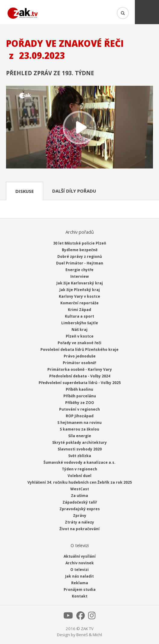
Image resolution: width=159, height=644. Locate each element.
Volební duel (79, 476)
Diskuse (25, 191)
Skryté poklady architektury (79, 442)
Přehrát (79, 128)
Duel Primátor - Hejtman (80, 263)
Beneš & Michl (89, 635)
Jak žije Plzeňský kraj (80, 290)
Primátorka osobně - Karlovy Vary (80, 369)
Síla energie (80, 436)
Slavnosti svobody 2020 (80, 449)
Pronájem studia (80, 590)
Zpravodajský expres (80, 509)
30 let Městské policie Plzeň (80, 243)
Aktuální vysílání (80, 556)
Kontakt (80, 596)
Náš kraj (79, 330)
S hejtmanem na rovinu (79, 423)
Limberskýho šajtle (80, 323)
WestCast (80, 489)
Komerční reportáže (79, 303)
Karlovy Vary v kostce (79, 296)
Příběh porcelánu (80, 396)
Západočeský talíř (80, 502)
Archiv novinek (80, 563)
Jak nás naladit (79, 576)
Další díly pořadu (74, 191)
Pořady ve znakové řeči (79, 343)
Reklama (80, 583)
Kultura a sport (79, 316)
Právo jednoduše (80, 356)
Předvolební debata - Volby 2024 (80, 376)
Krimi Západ (79, 310)
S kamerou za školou (79, 429)
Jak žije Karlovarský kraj (80, 283)
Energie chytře (79, 270)
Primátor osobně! (79, 363)
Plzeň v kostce (80, 336)
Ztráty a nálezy (79, 522)
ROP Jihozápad (80, 416)
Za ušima (79, 496)
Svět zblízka (80, 456)
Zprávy (80, 516)
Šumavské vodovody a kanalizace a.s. (79, 462)
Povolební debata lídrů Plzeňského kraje (79, 349)
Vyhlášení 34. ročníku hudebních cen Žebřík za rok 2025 (80, 482)
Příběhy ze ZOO (80, 403)
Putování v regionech (79, 409)
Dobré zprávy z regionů (80, 256)
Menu (147, 12)
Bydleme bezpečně (80, 250)
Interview (79, 276)
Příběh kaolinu (79, 389)
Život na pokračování (79, 529)
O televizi (79, 570)
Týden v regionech (79, 469)
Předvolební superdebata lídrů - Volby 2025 (80, 383)
